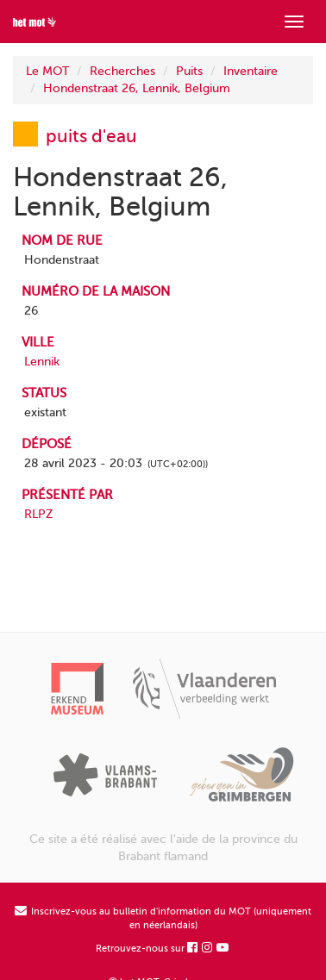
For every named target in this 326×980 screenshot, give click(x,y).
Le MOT (47, 71)
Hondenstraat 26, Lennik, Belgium (137, 88)
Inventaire (251, 71)
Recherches (122, 71)
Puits (189, 71)
